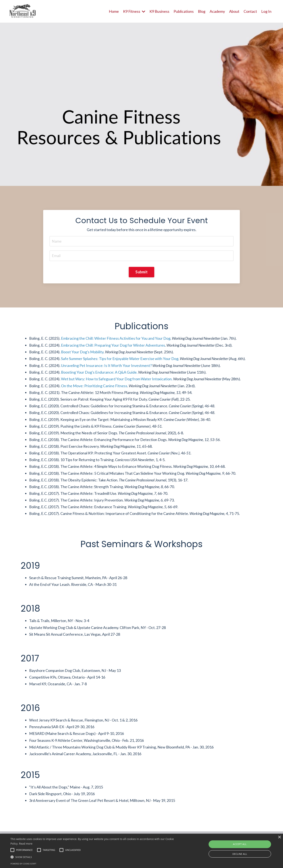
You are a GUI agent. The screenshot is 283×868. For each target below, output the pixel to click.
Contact (250, 11)
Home (114, 11)
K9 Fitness (134, 11)
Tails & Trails (39, 623)
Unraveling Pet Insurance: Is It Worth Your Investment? (106, 366)
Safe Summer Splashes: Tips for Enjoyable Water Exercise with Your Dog (120, 359)
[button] (96, 857)
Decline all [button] (240, 854)
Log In (266, 11)
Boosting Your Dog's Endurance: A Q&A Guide (99, 373)
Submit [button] (141, 272)
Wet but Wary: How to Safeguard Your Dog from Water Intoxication (116, 379)
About (234, 11)
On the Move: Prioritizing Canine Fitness (94, 386)
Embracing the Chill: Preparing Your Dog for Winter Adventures (113, 346)
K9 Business (159, 11)
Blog (202, 11)
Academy (217, 11)
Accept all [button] (240, 844)
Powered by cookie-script (23, 864)
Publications (184, 11)
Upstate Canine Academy (98, 629)
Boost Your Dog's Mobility (82, 352)
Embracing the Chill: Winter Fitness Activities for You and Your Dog (116, 339)
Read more (26, 844)
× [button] (279, 837)
